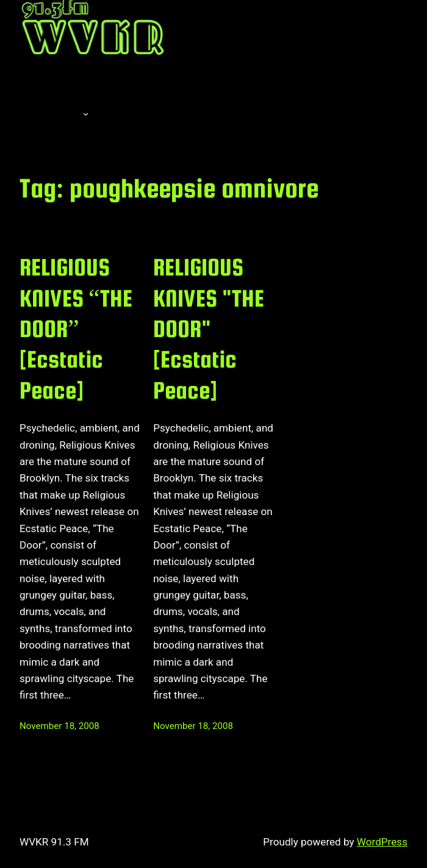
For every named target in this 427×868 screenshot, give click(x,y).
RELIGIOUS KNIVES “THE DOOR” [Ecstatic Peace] (76, 329)
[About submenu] (86, 114)
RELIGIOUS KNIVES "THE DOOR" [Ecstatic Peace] (209, 329)
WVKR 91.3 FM (54, 842)
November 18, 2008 (59, 726)
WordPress (382, 842)
